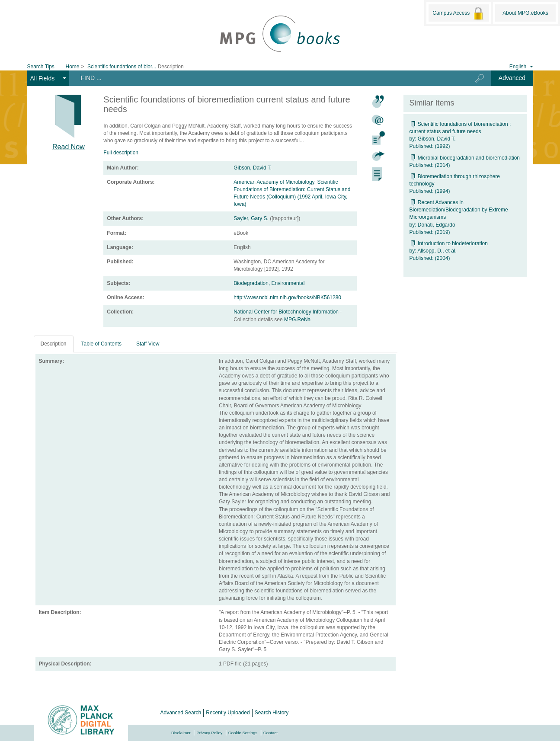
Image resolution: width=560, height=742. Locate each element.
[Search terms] (266, 78)
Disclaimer (181, 733)
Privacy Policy (209, 733)
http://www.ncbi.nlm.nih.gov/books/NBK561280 (287, 297)
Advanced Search (181, 713)
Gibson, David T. (253, 168)
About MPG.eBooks (525, 13)
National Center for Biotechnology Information (287, 312)
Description (54, 344)
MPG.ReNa (297, 320)
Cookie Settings (243, 733)
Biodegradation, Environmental (269, 283)
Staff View (148, 344)
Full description (121, 153)
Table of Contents (101, 344)
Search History (272, 713)
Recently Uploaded (228, 713)
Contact (270, 733)
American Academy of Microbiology (274, 182)
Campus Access (459, 13)
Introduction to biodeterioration (449, 243)
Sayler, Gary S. (251, 218)
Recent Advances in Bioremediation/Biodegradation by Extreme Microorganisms (459, 210)
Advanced (512, 78)
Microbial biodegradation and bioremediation (465, 158)
